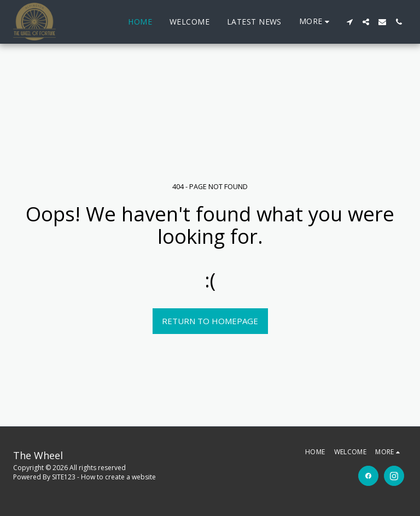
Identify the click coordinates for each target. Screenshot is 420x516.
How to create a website (118, 477)
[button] (349, 22)
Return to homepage (210, 321)
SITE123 (64, 477)
